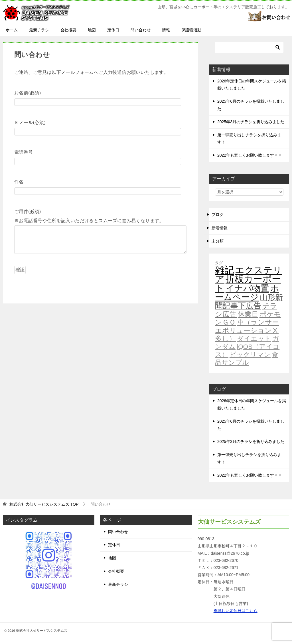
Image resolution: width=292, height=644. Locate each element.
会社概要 (68, 30)
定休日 (113, 30)
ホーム (12, 30)
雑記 (224, 270)
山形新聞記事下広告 (249, 302)
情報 (166, 30)
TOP (44, 504)
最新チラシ (39, 30)
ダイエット (254, 339)
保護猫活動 (191, 30)
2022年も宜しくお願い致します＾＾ (250, 155)
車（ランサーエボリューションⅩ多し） (247, 330)
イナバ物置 (247, 288)
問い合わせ (141, 30)
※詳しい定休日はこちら (236, 611)
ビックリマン (250, 355)
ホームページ (247, 293)
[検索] (249, 47)
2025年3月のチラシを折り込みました (251, 122)
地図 (92, 30)
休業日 (248, 314)
